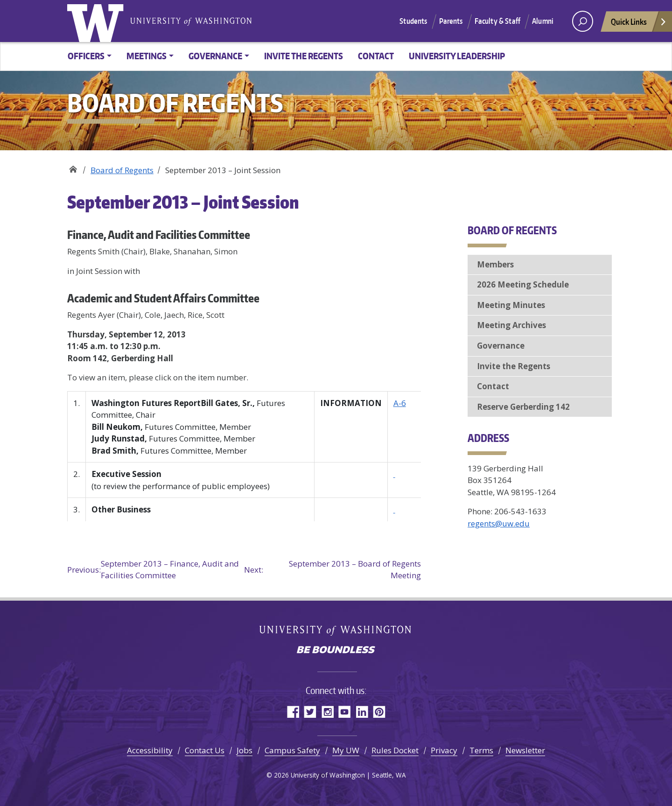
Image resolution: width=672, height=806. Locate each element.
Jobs (245, 750)
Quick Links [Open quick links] (639, 24)
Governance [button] (215, 56)
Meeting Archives (511, 325)
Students (413, 21)
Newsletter (525, 750)
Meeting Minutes (511, 305)
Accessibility (150, 750)
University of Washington (98, 21)
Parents (451, 21)
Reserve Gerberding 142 (523, 407)
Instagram (327, 711)
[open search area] (583, 21)
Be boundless (336, 651)
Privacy (444, 750)
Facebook (293, 711)
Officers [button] (86, 56)
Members (495, 264)
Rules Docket (395, 750)
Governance (501, 346)
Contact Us (205, 750)
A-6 (400, 403)
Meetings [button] (147, 56)
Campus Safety (292, 750)
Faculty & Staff (497, 21)
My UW (346, 750)
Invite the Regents (304, 56)
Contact (376, 56)
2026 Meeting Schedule (523, 284)
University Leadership (457, 56)
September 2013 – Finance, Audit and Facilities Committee (153, 570)
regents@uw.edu (499, 523)
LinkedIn (362, 711)
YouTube (345, 711)
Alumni (543, 21)
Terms (481, 750)
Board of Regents (73, 167)
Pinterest (379, 711)
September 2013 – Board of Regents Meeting (332, 570)
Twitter (310, 711)
